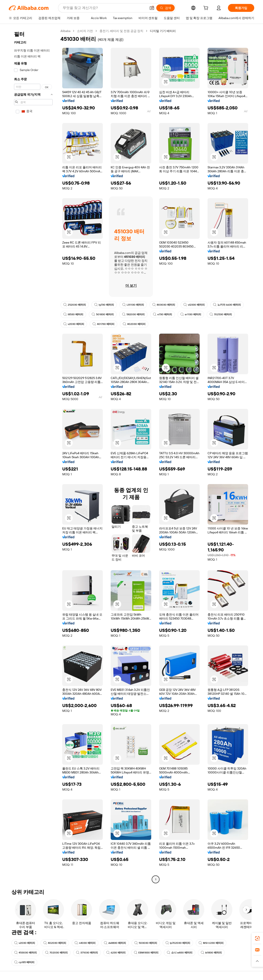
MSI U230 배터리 (211, 943)
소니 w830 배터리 (180, 953)
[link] (257, 938)
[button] (152, 8)
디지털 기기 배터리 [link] (163, 31)
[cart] (207, 9)
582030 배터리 (133, 314)
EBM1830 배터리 (146, 953)
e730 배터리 (163, 314)
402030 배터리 (134, 324)
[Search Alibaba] (104, 8)
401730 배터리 (103, 324)
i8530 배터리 (73, 314)
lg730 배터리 (104, 305)
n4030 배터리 (85, 943)
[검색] (165, 8)
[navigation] (33, 456)
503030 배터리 (146, 943)
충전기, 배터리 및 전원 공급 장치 (121, 31)
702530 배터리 (221, 314)
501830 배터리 (103, 314)
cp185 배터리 (24, 962)
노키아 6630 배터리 (227, 305)
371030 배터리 (87, 953)
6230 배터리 (116, 953)
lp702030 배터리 (178, 943)
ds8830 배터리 (115, 943)
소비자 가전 (85, 31)
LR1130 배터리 (133, 305)
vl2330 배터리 (194, 305)
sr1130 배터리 (191, 314)
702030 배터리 (56, 953)
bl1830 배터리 (211, 953)
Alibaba (65, 31)
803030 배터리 (164, 305)
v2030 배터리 (74, 324)
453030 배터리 (26, 953)
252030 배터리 (75, 305)
